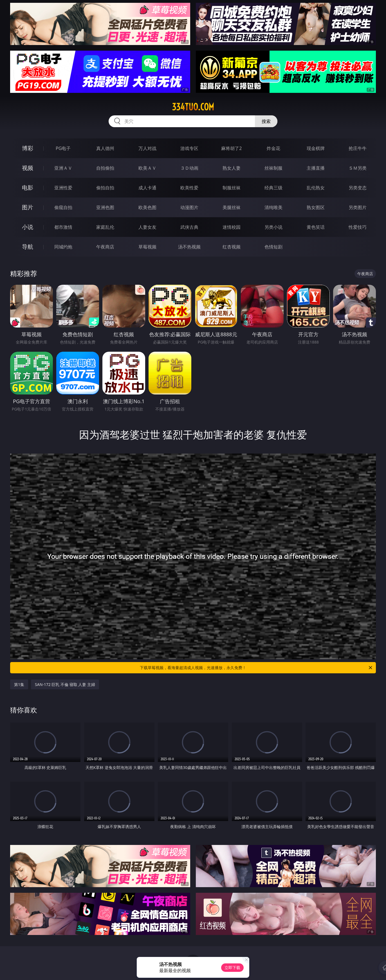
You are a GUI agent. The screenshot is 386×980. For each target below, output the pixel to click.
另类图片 (358, 207)
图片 (28, 207)
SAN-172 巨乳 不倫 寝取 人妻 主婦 (65, 684)
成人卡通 (147, 188)
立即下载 (232, 967)
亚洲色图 (105, 207)
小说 (28, 227)
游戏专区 (189, 148)
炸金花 (273, 148)
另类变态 (358, 188)
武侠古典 (189, 227)
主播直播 (316, 168)
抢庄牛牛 (358, 148)
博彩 (28, 148)
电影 (28, 188)
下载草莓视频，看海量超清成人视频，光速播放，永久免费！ (256, 668)
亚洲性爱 (63, 188)
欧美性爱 (189, 188)
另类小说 (273, 227)
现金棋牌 (316, 148)
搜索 (266, 121)
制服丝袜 (232, 188)
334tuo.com (193, 107)
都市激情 (63, 227)
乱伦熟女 (316, 188)
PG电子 (63, 148)
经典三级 (273, 188)
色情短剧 (273, 247)
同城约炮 (63, 247)
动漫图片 (189, 207)
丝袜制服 (273, 168)
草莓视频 (147, 247)
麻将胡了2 (231, 148)
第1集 (19, 684)
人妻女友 (147, 227)
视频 (28, 168)
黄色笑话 (316, 227)
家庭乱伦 (105, 227)
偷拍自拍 (105, 188)
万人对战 (147, 148)
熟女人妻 (232, 168)
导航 (28, 247)
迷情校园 (232, 227)
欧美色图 (147, 207)
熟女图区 (316, 207)
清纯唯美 (273, 207)
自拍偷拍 (105, 168)
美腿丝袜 (232, 207)
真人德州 (105, 148)
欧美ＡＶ (147, 168)
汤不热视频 (189, 247)
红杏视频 (232, 247)
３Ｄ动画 (189, 168)
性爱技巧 (358, 227)
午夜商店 (105, 247)
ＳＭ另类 (358, 168)
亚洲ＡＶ (63, 168)
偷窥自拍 (63, 207)
